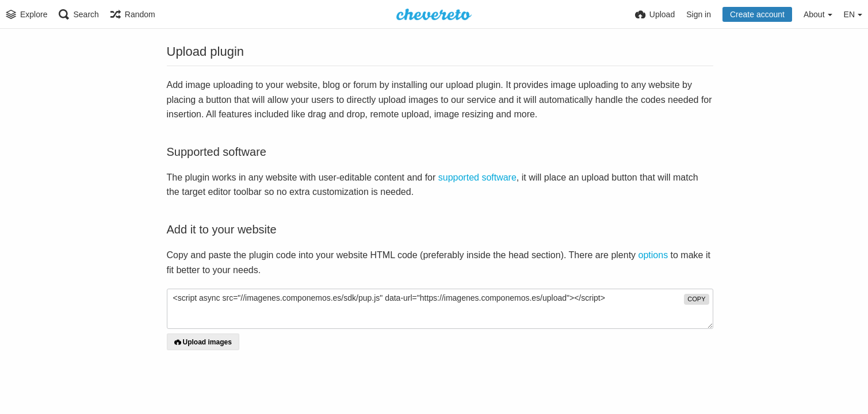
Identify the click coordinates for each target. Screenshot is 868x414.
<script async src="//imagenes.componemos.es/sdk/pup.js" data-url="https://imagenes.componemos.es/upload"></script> (440, 309)
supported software (477, 177)
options (653, 255)
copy (696, 299)
